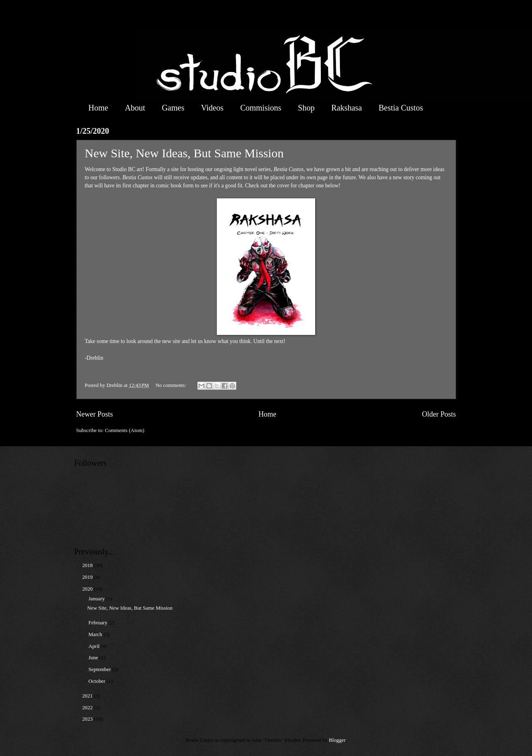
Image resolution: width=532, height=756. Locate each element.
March (96, 634)
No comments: (172, 385)
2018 (88, 565)
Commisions (261, 108)
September (100, 669)
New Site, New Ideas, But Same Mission (184, 153)
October (98, 681)
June (94, 658)
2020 (88, 589)
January (97, 599)
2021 (88, 696)
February (99, 623)
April (95, 646)
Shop (306, 108)
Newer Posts (95, 414)
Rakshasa (347, 108)
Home (98, 108)
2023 (88, 719)
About (135, 108)
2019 (88, 577)
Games (173, 108)
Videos (212, 108)
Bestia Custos (401, 108)
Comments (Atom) (124, 430)
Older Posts (439, 414)
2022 (88, 708)
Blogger (337, 740)
